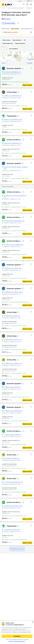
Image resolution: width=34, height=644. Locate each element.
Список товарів (27, 4)
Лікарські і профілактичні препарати (16, 8)
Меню (3, 5)
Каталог (4, 8)
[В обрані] (31, 68)
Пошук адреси (3, 32)
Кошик (31, 4)
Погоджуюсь (17, 636)
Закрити (33, 622)
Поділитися (18, 23)
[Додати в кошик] (27, 85)
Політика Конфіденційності (17, 641)
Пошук (24, 4)
